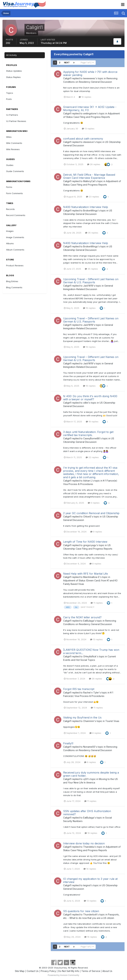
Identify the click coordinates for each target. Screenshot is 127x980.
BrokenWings (90, 211)
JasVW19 (88, 286)
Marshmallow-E (91, 577)
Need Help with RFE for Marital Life (85, 574)
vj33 (85, 779)
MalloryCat (89, 181)
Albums (10, 243)
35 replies (92, 233)
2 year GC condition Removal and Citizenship (91, 513)
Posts (9, 99)
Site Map (20, 971)
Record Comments (16, 215)
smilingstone (90, 113)
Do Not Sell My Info (69, 971)
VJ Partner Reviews (16, 121)
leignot (87, 885)
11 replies (97, 603)
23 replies (93, 197)
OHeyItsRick (90, 656)
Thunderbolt (90, 914)
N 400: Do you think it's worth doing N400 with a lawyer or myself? (90, 398)
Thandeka (89, 847)
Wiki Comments (14, 143)
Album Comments (15, 250)
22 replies (92, 457)
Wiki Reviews (13, 149)
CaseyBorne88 (91, 438)
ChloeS (87, 517)
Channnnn (89, 721)
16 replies (89, 308)
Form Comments (14, 193)
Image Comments (15, 237)
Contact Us (33, 971)
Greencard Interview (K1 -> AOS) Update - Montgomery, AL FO (90, 109)
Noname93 (89, 747)
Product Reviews (15, 265)
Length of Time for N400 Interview (85, 542)
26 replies (94, 164)
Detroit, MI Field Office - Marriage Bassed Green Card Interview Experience (89, 176)
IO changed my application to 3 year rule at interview (90, 880)
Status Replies (13, 77)
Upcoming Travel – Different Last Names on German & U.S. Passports (91, 281)
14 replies (90, 869)
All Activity (11, 55)
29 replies (95, 679)
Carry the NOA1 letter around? (82, 617)
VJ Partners (12, 115)
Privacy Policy (48, 971)
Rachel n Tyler (91, 693)
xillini (86, 403)
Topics (10, 93)
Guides (10, 165)
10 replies (85, 97)
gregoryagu (90, 545)
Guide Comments (15, 171)
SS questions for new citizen (81, 911)
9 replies (96, 532)
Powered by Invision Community (63, 975)
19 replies (92, 422)
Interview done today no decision (84, 843)
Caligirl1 (67, 78)
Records (10, 209)
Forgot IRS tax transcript (79, 689)
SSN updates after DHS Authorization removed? (87, 813)
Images (10, 231)
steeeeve (88, 142)
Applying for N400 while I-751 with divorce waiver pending (90, 73)
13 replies (88, 129)
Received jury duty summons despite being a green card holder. (91, 774)
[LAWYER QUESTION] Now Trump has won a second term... (91, 651)
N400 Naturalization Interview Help (86, 207)
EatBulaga (89, 621)
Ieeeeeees (89, 78)
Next (67, 63)
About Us (107, 971)
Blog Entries (12, 281)
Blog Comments (14, 287)
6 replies (94, 503)
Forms (9, 187)
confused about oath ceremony (83, 139)
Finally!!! (68, 743)
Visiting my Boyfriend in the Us (82, 717)
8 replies (95, 564)
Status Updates (14, 71)
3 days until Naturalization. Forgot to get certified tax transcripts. (88, 433)
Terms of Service (91, 971)
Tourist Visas (112, 721)
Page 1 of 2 (87, 63)
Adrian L (87, 481)
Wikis (9, 137)
